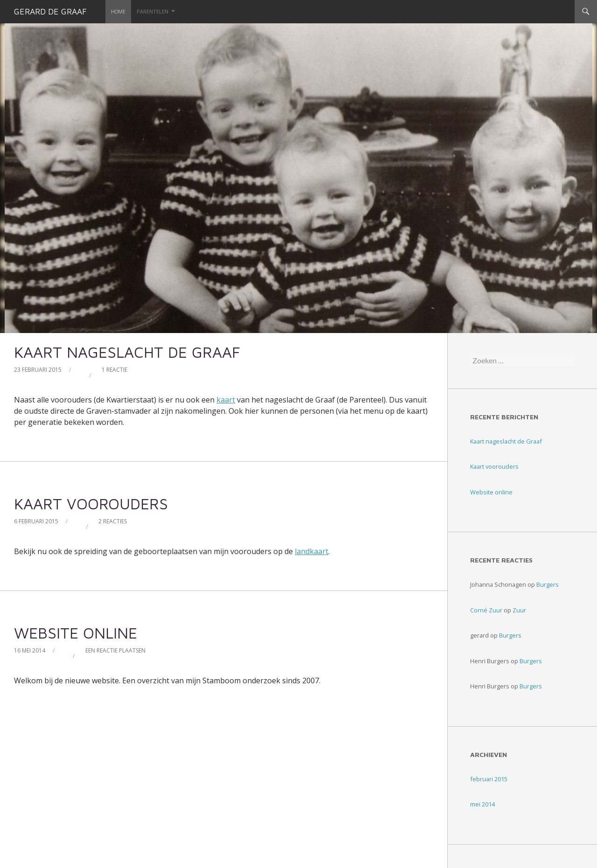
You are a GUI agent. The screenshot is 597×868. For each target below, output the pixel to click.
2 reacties (113, 521)
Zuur (519, 610)
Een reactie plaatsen (115, 650)
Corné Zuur (486, 610)
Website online (76, 633)
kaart (226, 400)
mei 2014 (482, 804)
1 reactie (115, 370)
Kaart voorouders (91, 503)
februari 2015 (489, 779)
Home (118, 11)
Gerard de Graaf (50, 11)
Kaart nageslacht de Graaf (127, 352)
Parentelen (153, 11)
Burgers (548, 584)
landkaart (312, 551)
